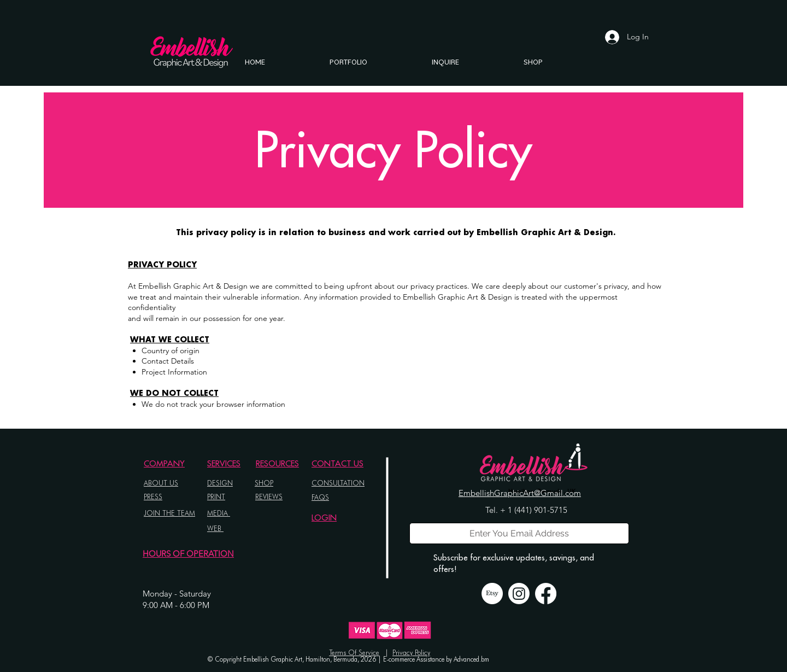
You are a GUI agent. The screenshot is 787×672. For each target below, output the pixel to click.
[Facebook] (546, 594)
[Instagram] (519, 594)
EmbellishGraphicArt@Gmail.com (520, 493)
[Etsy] (492, 594)
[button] (348, 62)
